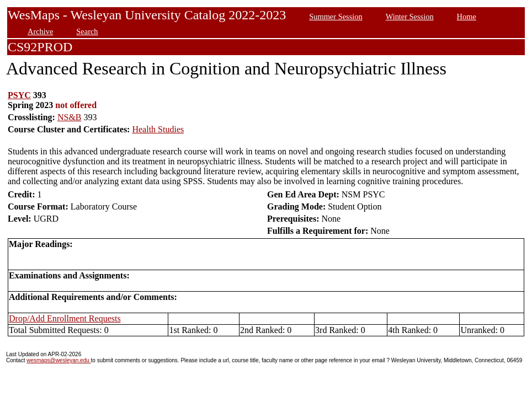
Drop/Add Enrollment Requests (65, 318)
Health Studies (158, 129)
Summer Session (336, 17)
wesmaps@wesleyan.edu (58, 360)
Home (467, 17)
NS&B (70, 117)
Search (87, 31)
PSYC (19, 95)
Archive (40, 31)
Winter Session (410, 17)
